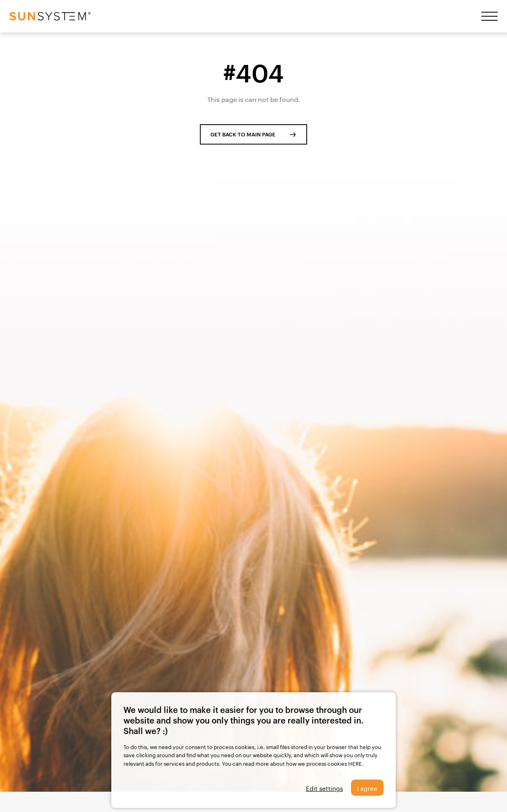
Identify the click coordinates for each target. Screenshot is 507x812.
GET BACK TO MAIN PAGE (243, 134)
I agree (367, 788)
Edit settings (324, 788)
